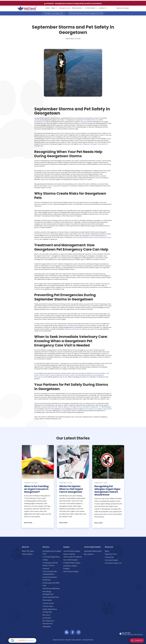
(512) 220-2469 (56, 407)
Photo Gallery (27, 554)
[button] (54, 8)
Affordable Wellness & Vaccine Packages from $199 (86, 13)
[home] (27, 8)
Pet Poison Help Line (113, 563)
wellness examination (72, 329)
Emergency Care (65, 8)
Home (48, 8)
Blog (107, 551)
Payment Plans (111, 554)
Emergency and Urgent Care (54, 13)
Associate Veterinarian (93, 551)
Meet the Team (28, 551)
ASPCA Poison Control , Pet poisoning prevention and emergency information (69, 376)
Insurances (109, 557)
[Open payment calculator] (132, 634)
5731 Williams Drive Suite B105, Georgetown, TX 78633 (87, 407)
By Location (89, 554)
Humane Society (111, 560)
